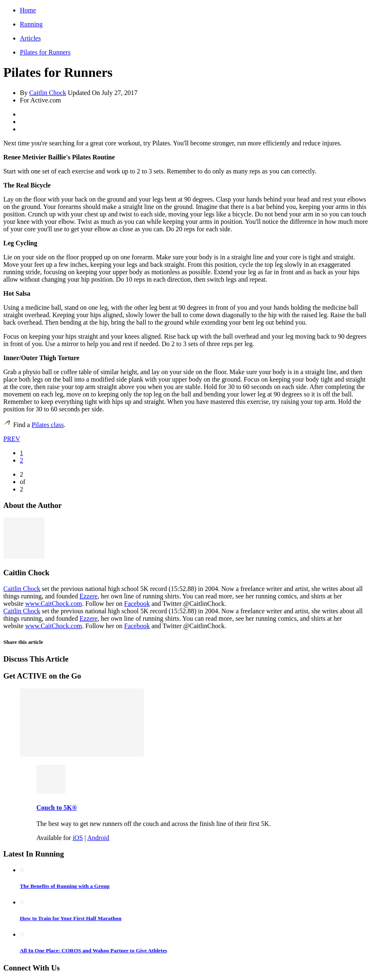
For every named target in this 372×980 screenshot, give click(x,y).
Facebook (137, 604)
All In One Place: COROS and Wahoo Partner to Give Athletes (93, 950)
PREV (12, 439)
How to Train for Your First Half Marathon (71, 918)
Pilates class (48, 425)
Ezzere (88, 596)
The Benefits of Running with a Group (65, 886)
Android (98, 838)
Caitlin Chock (48, 93)
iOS (78, 838)
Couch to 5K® (57, 808)
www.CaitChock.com (54, 604)
